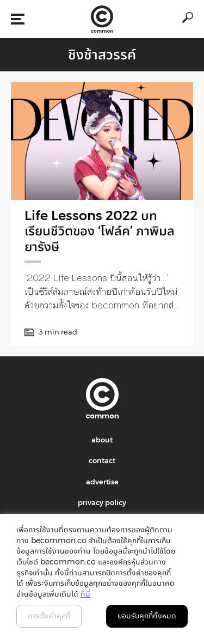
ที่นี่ (85, 594)
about (102, 440)
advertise (102, 482)
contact (102, 460)
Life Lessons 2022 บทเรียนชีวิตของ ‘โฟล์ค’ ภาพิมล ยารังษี (100, 231)
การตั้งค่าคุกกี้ (49, 616)
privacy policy (102, 502)
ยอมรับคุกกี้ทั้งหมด (147, 616)
